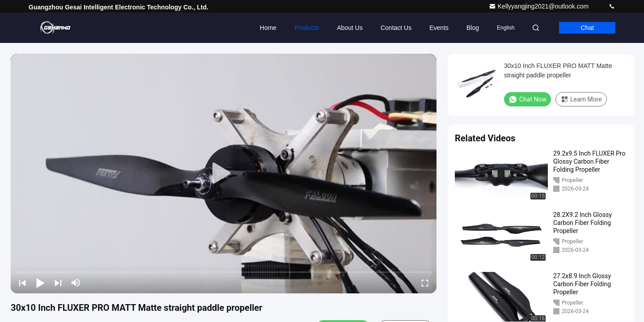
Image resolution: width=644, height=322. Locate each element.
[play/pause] (40, 283)
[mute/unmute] (76, 283)
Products (307, 28)
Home (268, 28)
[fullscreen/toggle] (425, 283)
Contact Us (396, 28)
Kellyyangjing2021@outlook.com (540, 6)
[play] (224, 174)
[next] (58, 283)
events (439, 28)
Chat (587, 28)
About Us (350, 28)
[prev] (22, 283)
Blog (473, 28)
